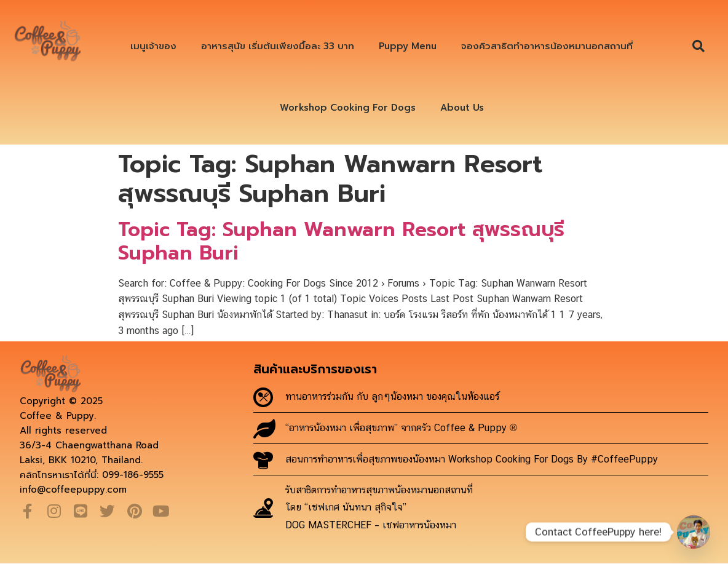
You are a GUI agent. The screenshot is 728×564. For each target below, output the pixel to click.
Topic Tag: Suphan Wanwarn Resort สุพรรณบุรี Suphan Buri (341, 241)
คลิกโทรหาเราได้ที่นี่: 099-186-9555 (92, 475)
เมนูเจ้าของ (153, 46)
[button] (698, 46)
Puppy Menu (408, 46)
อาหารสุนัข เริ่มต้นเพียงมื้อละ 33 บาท (278, 46)
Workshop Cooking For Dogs (348, 108)
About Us (462, 108)
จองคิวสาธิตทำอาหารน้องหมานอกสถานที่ (547, 46)
